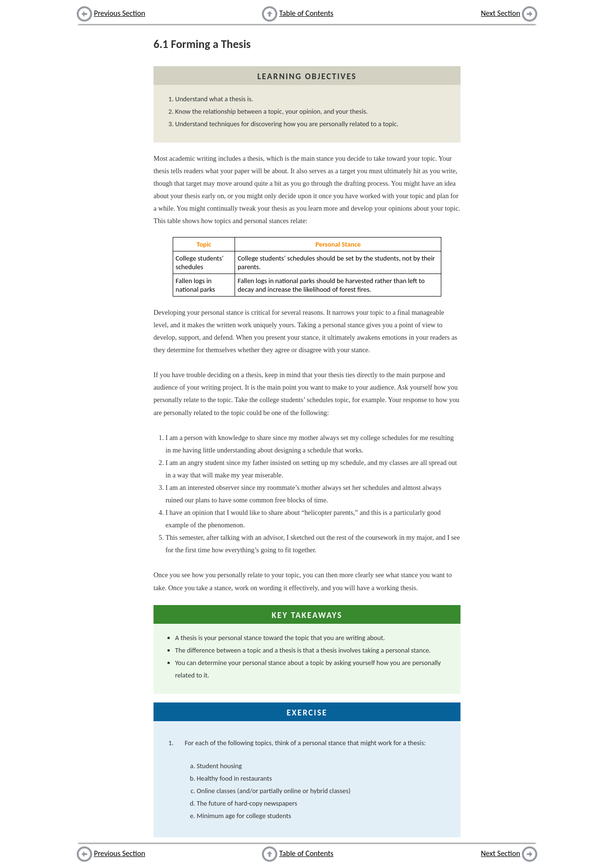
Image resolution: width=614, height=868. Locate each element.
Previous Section (120, 13)
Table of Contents (306, 13)
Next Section (501, 13)
